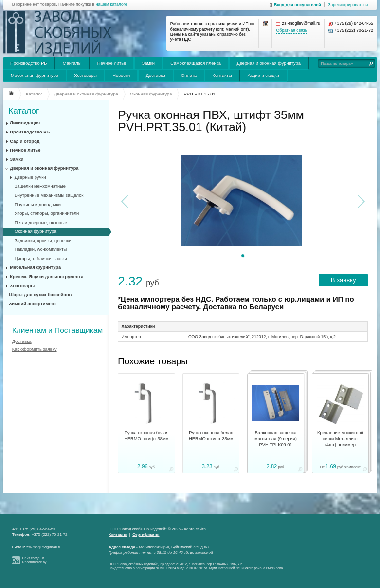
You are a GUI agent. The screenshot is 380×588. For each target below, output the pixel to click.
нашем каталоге (112, 5)
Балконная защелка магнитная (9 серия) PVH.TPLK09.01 (276, 439)
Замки (148, 63)
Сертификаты (146, 535)
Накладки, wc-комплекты (41, 249)
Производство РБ (29, 63)
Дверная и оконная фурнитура (269, 63)
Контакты (222, 76)
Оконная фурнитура (36, 231)
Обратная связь (291, 30)
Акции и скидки (263, 76)
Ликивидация (25, 123)
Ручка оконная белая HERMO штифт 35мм (211, 436)
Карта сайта (195, 529)
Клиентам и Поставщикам (57, 330)
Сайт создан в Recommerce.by (35, 560)
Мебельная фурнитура (35, 76)
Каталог (24, 111)
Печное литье (112, 63)
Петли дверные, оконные (41, 223)
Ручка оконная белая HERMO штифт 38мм (146, 436)
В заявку (344, 280)
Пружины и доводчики (38, 205)
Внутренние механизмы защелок (49, 195)
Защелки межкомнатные (40, 186)
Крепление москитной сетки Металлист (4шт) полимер (340, 439)
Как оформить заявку (35, 349)
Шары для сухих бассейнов (41, 295)
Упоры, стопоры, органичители (47, 213)
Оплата (189, 76)
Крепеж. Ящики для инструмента (46, 277)
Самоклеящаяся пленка (196, 63)
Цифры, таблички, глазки (41, 259)
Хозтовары (85, 76)
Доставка (156, 76)
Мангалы (72, 63)
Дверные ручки (30, 177)
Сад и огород (25, 141)
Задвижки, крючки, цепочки (43, 241)
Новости (121, 76)
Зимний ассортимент (33, 304)
